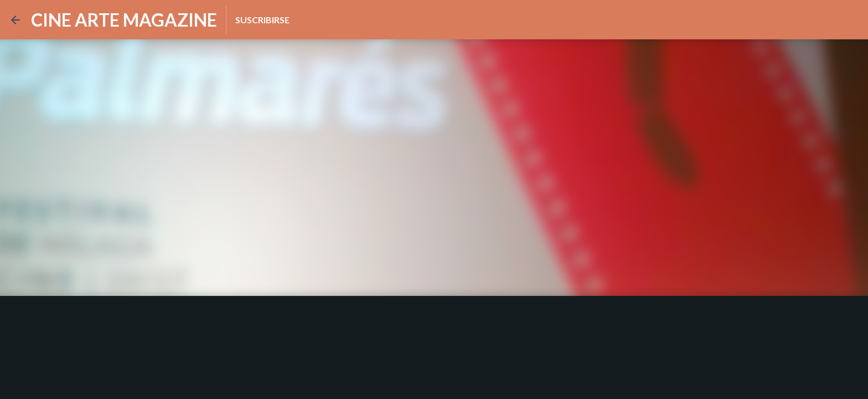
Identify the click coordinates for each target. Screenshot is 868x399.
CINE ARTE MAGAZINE (124, 20)
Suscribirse (262, 20)
